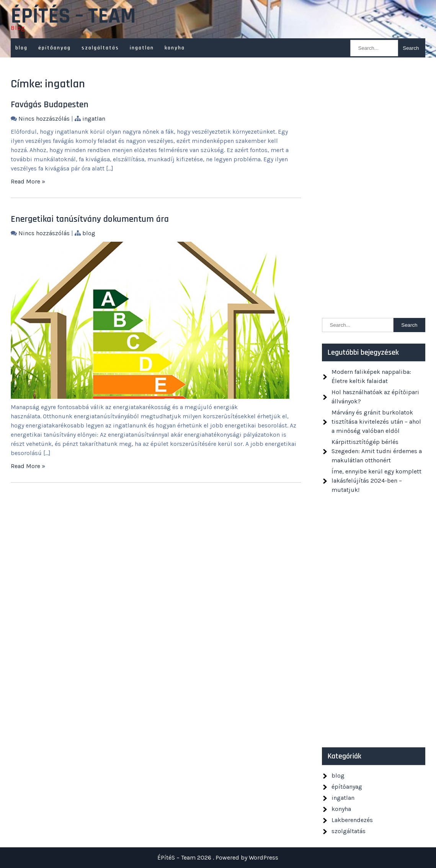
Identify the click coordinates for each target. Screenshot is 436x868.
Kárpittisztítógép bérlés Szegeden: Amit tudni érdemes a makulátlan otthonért (377, 451)
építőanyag (55, 48)
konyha (175, 48)
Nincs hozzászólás (44, 119)
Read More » (28, 181)
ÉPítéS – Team (73, 16)
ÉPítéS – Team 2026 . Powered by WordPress (218, 857)
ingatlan (142, 48)
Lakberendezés (352, 820)
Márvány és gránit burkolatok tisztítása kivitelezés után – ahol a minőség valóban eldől (376, 422)
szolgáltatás (100, 48)
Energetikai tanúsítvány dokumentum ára (90, 219)
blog (21, 48)
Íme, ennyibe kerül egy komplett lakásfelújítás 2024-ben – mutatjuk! (376, 481)
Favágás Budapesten (50, 105)
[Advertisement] (374, 192)
